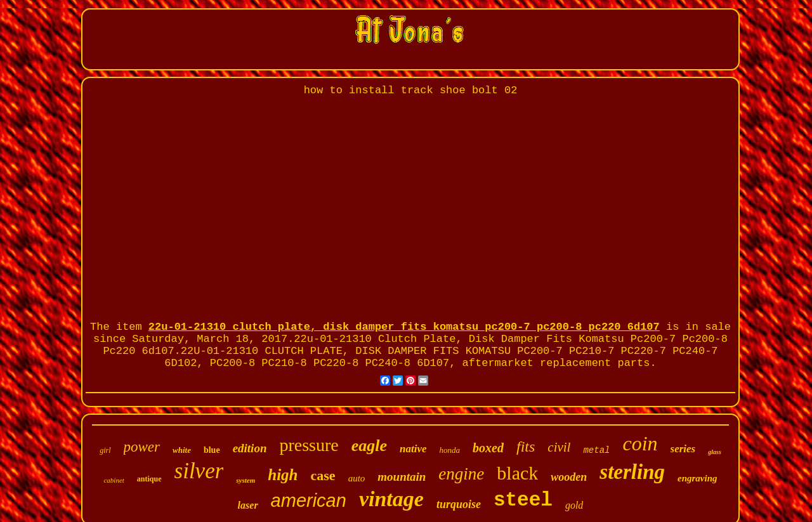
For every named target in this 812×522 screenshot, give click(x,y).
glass (715, 452)
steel (523, 500)
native (413, 449)
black (517, 473)
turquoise (459, 504)
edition (250, 448)
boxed (488, 448)
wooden (569, 477)
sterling (632, 472)
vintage (391, 499)
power (142, 447)
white (182, 450)
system (246, 480)
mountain (402, 477)
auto (357, 478)
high (283, 475)
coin (640, 443)
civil (559, 447)
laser (248, 505)
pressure (309, 445)
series (683, 449)
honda (450, 450)
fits (526, 447)
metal (596, 450)
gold (574, 505)
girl (105, 450)
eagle (369, 446)
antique (149, 479)
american (309, 500)
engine (461, 474)
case (323, 475)
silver (199, 471)
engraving (697, 478)
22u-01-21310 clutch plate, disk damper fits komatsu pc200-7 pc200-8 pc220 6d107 (404, 327)
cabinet (114, 480)
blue (212, 450)
